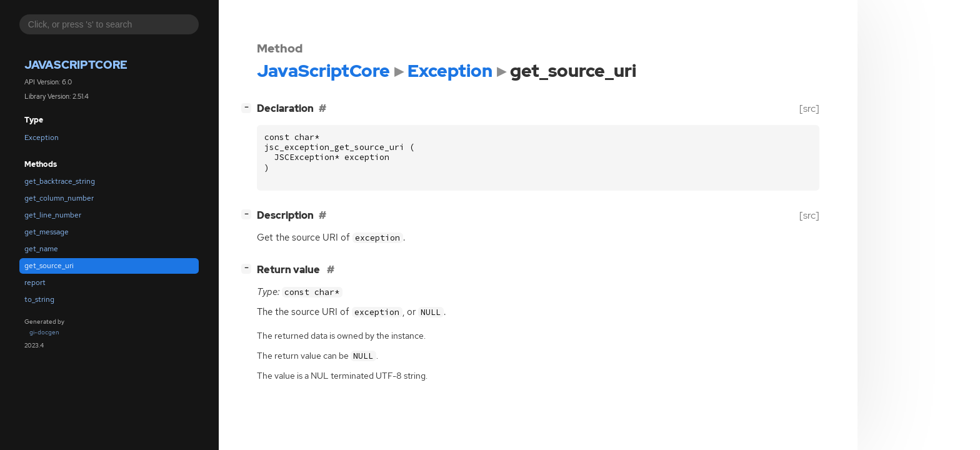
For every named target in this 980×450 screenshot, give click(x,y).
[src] (809, 108)
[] (249, 107)
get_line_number (53, 215)
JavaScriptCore (76, 65)
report (35, 282)
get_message (47, 232)
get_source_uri (49, 266)
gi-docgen (44, 332)
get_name (41, 249)
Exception (42, 137)
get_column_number (59, 198)
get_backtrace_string (60, 181)
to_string (39, 299)
